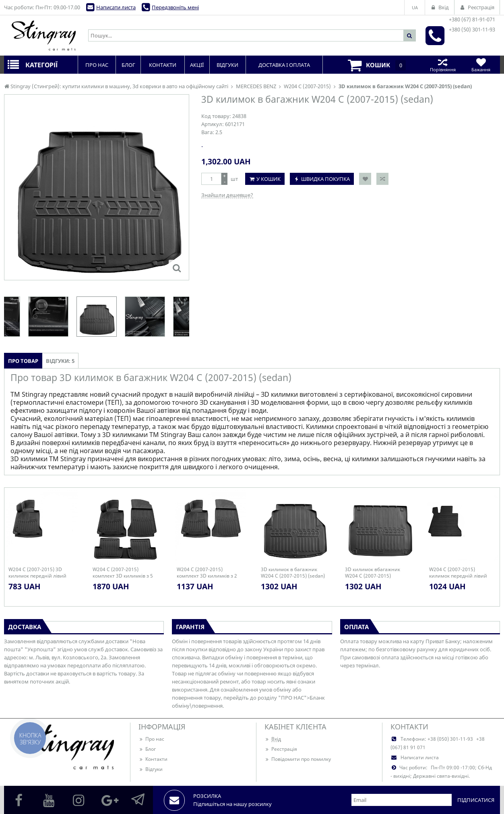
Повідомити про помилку (298, 759)
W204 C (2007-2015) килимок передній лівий (458, 573)
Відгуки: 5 (60, 361)
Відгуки (151, 769)
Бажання (481, 65)
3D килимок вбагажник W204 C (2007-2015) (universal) (373, 573)
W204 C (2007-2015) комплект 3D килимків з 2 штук (207, 573)
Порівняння (443, 65)
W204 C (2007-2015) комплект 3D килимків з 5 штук (123, 573)
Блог (147, 749)
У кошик (269, 179)
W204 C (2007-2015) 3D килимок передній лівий (37, 573)
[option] (97, 317)
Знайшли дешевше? (227, 195)
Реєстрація (281, 749)
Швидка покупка (325, 179)
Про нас (151, 739)
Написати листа (116, 7)
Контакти (153, 759)
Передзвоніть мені (175, 7)
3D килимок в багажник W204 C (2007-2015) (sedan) (293, 573)
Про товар (23, 361)
